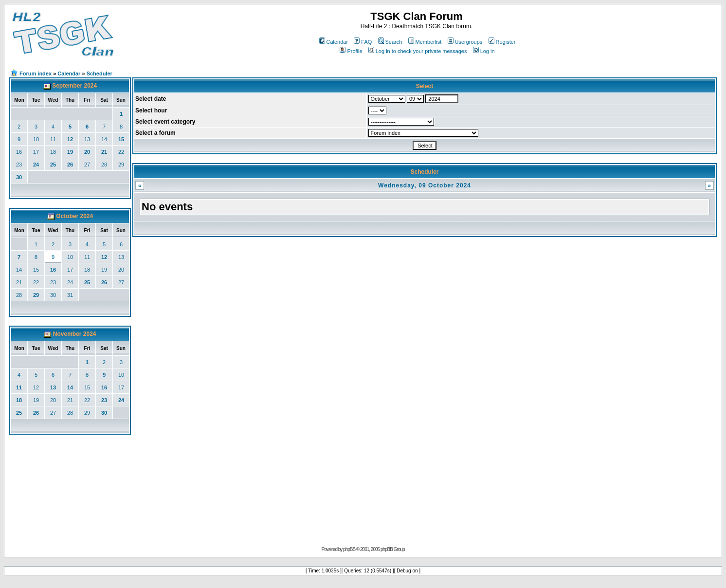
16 (19, 152)
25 (53, 165)
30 (19, 177)
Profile (351, 51)
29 (121, 165)
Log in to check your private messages (418, 51)
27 (87, 165)
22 (121, 152)
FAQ (363, 42)
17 (36, 152)
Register (502, 42)
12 (70, 139)
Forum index (36, 73)
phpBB (349, 549)
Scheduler (100, 73)
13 (87, 139)
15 (121, 139)
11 (53, 139)
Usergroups (465, 42)
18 (53, 152)
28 (104, 165)
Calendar (334, 42)
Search (390, 42)
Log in (484, 51)
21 (104, 152)
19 (70, 152)
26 (70, 165)
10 (36, 139)
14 (104, 139)
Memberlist (425, 42)
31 (70, 295)
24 (36, 165)
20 (87, 152)
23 (19, 165)
